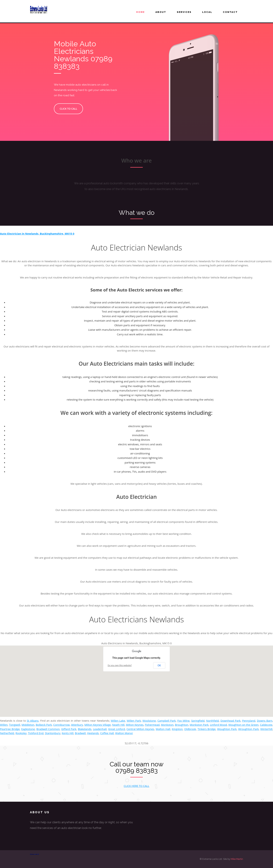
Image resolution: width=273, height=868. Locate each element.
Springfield (198, 721)
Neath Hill (118, 725)
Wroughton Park (248, 729)
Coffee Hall (107, 733)
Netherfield (7, 733)
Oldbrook (190, 729)
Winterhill (266, 729)
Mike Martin (237, 859)
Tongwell (15, 725)
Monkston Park (199, 725)
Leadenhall (100, 729)
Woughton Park (227, 729)
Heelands (93, 733)
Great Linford (117, 729)
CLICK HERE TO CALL (136, 786)
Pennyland (249, 721)
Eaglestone (28, 729)
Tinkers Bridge (207, 729)
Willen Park (134, 721)
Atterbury (77, 725)
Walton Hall (163, 729)
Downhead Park (231, 721)
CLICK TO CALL (65, 109)
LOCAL (207, 12)
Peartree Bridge (10, 729)
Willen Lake (118, 721)
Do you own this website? (120, 665)
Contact (230, 12)
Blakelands (85, 729)
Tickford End (36, 733)
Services (184, 12)
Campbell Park (167, 721)
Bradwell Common (48, 729)
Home (140, 12)
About (161, 12)
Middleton (28, 725)
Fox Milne (183, 721)
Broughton (182, 725)
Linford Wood (218, 725)
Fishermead (152, 725)
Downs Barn (265, 721)
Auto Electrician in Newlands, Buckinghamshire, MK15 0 (37, 234)
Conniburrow (62, 725)
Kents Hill (68, 733)
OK (159, 665)
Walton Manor (124, 733)
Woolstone (149, 721)
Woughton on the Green (243, 725)
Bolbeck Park (44, 725)
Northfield (212, 721)
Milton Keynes (135, 725)
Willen (4, 725)
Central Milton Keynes (140, 729)
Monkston (167, 725)
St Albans (33, 721)
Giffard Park (69, 729)
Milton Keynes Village (98, 725)
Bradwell (80, 733)
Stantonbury (53, 733)
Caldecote (266, 725)
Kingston (177, 729)
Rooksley (21, 733)
